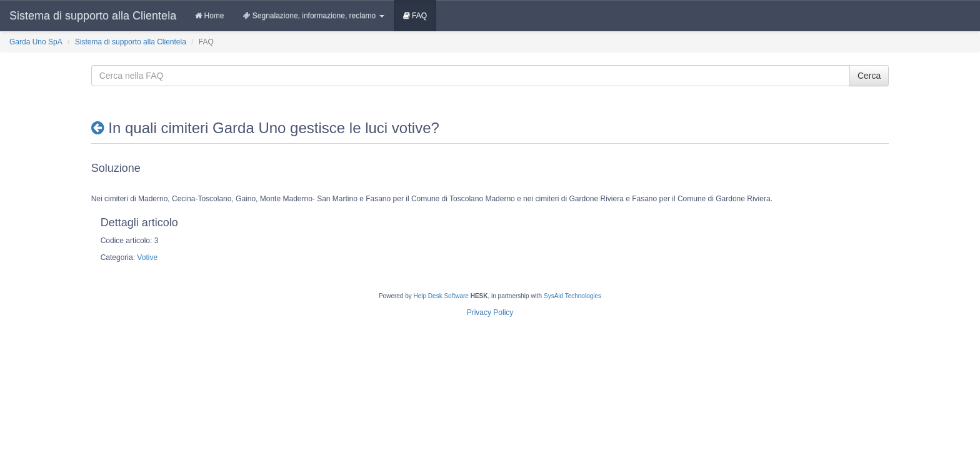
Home (209, 16)
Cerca (869, 76)
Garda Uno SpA (36, 42)
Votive (147, 257)
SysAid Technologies (572, 296)
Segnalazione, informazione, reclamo (314, 16)
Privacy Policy (490, 312)
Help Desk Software (441, 296)
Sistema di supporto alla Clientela (93, 16)
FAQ (415, 16)
